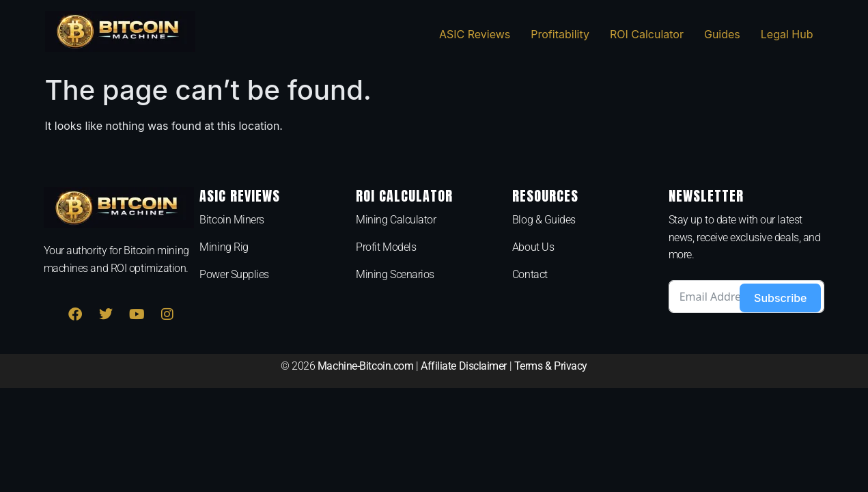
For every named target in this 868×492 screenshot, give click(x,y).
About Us (533, 247)
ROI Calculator (647, 34)
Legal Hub (787, 34)
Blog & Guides (544, 220)
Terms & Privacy (551, 366)
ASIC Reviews (475, 34)
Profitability (560, 34)
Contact (530, 274)
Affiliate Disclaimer (464, 366)
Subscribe (780, 298)
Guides (722, 34)
